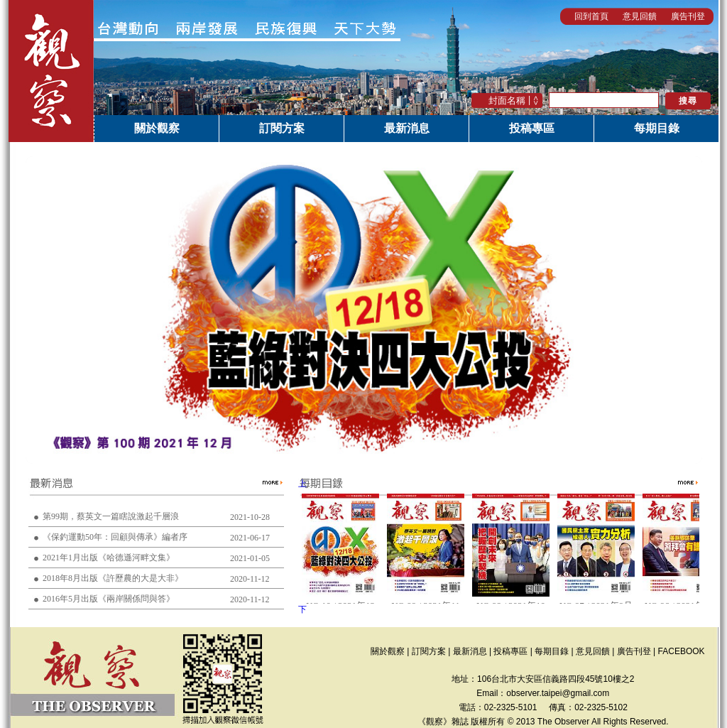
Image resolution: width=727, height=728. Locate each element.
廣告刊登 (688, 16)
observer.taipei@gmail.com (558, 693)
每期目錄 (657, 128)
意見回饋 (640, 16)
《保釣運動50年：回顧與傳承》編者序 (115, 537)
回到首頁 (591, 16)
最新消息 (407, 128)
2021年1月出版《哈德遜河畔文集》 (109, 558)
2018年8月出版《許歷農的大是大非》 (113, 578)
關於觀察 (157, 128)
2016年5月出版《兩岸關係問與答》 (109, 599)
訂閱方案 (282, 128)
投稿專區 (532, 128)
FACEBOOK (682, 651)
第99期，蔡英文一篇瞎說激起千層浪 (111, 516)
